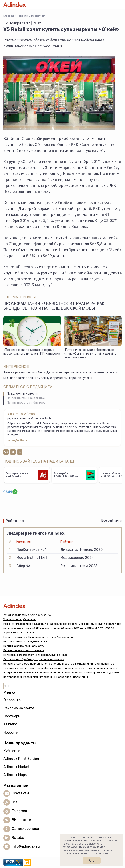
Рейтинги (12, 750)
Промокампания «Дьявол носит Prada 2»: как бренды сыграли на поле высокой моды (54, 306)
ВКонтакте (21, 820)
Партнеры (12, 716)
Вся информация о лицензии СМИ (25, 641)
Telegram (19, 811)
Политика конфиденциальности (24, 646)
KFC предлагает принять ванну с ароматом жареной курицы (48, 378)
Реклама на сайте (19, 708)
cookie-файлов (93, 847)
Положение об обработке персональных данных (35, 655)
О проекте (12, 700)
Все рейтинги (112, 521)
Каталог (10, 724)
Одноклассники (25, 829)
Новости (22, 16)
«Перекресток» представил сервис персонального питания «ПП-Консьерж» (32, 352)
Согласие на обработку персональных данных (34, 659)
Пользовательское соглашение (24, 650)
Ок (92, 860)
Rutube (18, 838)
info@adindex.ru (26, 846)
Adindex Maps (15, 775)
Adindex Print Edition (21, 759)
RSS (15, 802)
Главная (9, 16)
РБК (75, 144)
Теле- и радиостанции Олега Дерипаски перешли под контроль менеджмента (60, 373)
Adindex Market (16, 767)
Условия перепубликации (20, 619)
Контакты (20, 793)
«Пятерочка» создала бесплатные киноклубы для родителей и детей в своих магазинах (90, 354)
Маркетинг (38, 16)
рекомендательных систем (80, 853)
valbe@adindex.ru (20, 441)
